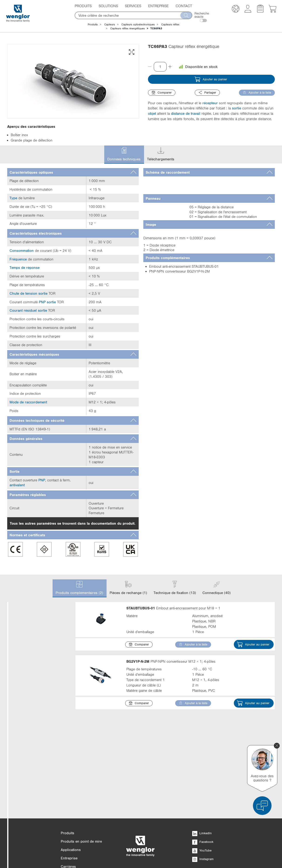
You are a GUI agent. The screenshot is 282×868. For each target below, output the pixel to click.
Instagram (203, 861)
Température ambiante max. (38, 757)
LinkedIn (202, 835)
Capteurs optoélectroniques (138, 24)
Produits (83, 6)
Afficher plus (24, 699)
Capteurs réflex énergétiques (128, 28)
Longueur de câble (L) (38, 740)
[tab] (73, 172)
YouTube (202, 852)
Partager (207, 93)
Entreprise (158, 6)
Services (133, 6)
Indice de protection (38, 727)
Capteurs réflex (170, 24)
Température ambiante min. (38, 776)
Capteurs (110, 24)
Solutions (108, 6)
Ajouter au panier (211, 79)
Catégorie (38, 618)
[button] (236, 9)
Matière (38, 713)
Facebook (203, 844)
